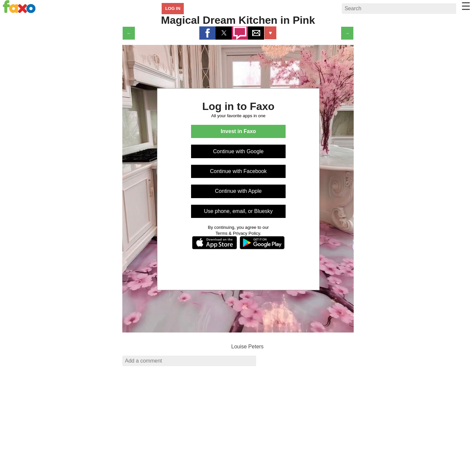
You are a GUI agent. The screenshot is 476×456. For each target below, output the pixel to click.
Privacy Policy (246, 233)
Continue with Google (238, 151)
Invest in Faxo (238, 131)
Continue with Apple (238, 191)
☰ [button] (466, 6)
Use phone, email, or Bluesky (238, 211)
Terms (221, 233)
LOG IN (173, 8)
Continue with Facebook (238, 171)
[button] (207, 33)
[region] (238, 413)
